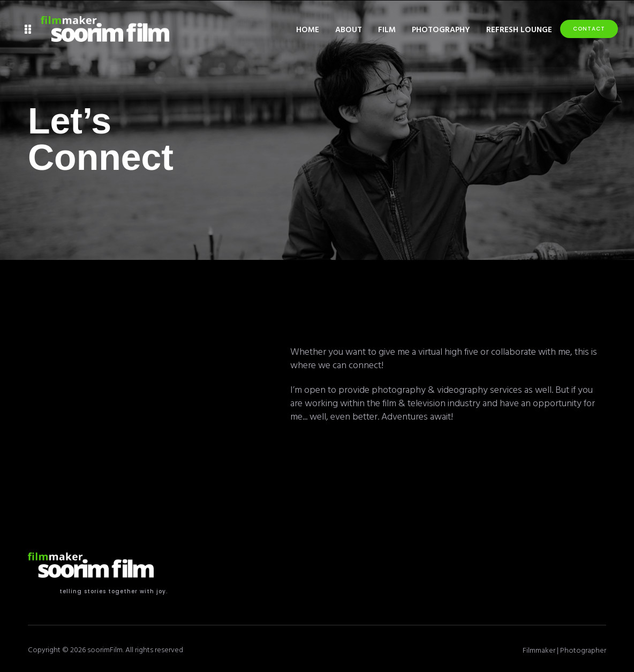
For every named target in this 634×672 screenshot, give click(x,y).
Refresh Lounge (519, 29)
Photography (441, 29)
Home (308, 29)
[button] (28, 29)
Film (387, 29)
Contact (589, 29)
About (349, 29)
